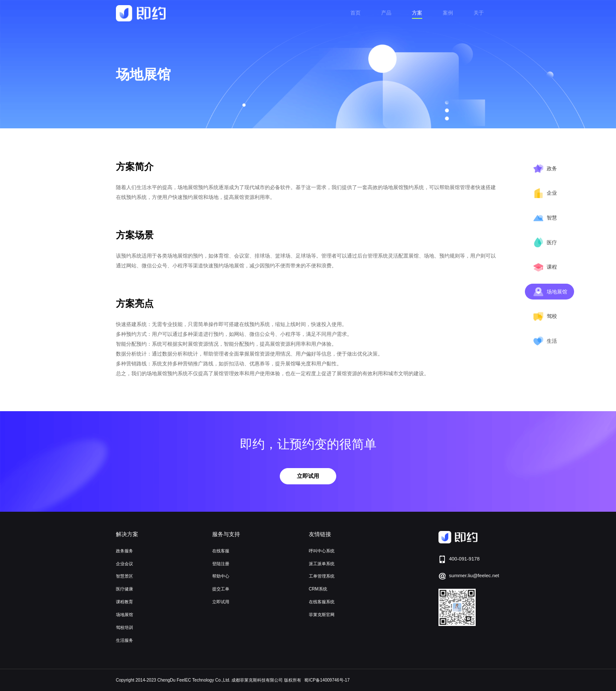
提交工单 (221, 589)
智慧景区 (124, 576)
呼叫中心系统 (322, 551)
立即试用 (308, 476)
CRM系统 (318, 589)
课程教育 (124, 602)
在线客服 (221, 551)
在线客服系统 (322, 602)
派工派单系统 (322, 564)
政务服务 (124, 551)
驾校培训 (124, 627)
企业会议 (124, 564)
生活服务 (124, 640)
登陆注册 (221, 564)
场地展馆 (124, 615)
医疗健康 (124, 589)
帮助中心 (221, 576)
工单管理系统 (322, 576)
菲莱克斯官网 (322, 615)
